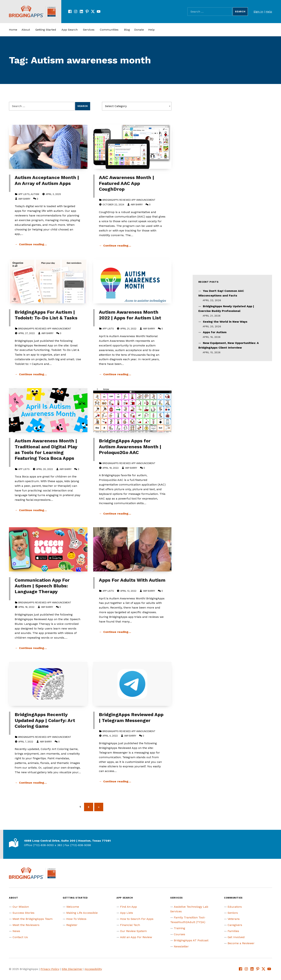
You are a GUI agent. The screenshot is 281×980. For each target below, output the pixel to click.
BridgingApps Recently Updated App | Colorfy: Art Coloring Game (45, 720)
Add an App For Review (136, 937)
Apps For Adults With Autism (132, 580)
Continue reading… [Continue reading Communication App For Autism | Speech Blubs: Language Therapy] (33, 648)
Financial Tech (130, 925)
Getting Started (46, 30)
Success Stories (23, 913)
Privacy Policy (50, 969)
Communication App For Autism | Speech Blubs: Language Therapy (42, 586)
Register (72, 925)
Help (269, 12)
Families (233, 931)
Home (13, 30)
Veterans (234, 919)
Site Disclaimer (72, 969)
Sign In (258, 12)
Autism (35, 194)
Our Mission (21, 907)
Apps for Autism (215, 332)
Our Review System (133, 931)
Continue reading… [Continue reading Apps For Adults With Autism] (117, 632)
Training (179, 928)
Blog (127, 30)
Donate (139, 30)
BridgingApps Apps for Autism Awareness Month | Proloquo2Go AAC (130, 447)
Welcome (73, 907)
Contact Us (20, 937)
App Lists (24, 194)
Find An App (128, 907)
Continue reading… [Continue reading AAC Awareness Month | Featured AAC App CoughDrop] (117, 246)
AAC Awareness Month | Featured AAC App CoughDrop (127, 183)
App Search (70, 30)
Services (89, 30)
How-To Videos (76, 919)
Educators (235, 907)
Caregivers (235, 925)
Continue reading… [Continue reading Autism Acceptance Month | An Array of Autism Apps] (33, 244)
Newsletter (181, 946)
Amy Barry (24, 199)
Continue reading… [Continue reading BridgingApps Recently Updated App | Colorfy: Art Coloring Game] (33, 783)
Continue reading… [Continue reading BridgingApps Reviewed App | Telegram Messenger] (117, 781)
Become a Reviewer (241, 943)
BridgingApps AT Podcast (191, 940)
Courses (179, 934)
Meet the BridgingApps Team (33, 919)
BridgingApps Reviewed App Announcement (129, 200)
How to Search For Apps (137, 919)
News (16, 931)
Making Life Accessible (82, 913)
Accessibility (93, 969)
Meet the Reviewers (26, 925)
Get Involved (236, 937)
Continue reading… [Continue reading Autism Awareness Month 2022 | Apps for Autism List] (117, 374)
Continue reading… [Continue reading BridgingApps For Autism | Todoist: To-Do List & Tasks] (33, 374)
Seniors (233, 913)
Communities (109, 30)
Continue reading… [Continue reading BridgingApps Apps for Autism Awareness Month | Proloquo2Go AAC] (117, 514)
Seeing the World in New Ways (225, 322)
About (26, 30)
